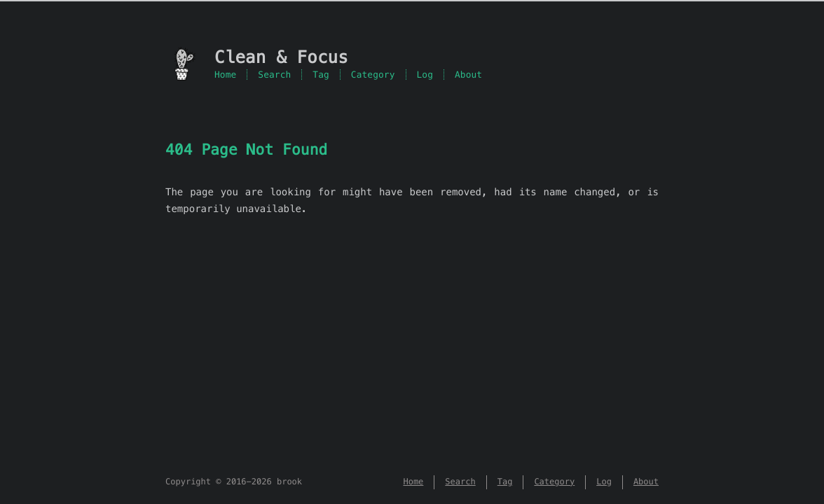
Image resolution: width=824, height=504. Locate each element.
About (468, 75)
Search (274, 75)
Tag (321, 75)
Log (425, 75)
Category (373, 75)
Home (225, 75)
